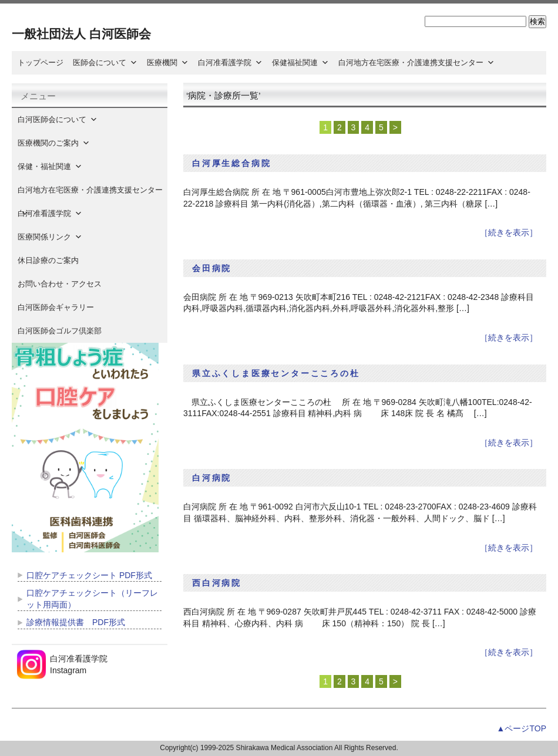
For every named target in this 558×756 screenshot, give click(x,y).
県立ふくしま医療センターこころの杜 (276, 373)
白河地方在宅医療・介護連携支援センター (416, 63)
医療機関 (168, 63)
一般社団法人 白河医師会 (81, 34)
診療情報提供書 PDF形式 (76, 622)
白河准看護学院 (230, 63)
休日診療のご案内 (56, 260)
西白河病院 (217, 583)
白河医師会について (58, 119)
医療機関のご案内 (54, 143)
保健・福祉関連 (50, 166)
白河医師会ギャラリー (56, 307)
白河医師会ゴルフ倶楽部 (60, 331)
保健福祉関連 (300, 63)
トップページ (41, 63)
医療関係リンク (50, 237)
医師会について (105, 63)
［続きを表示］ (509, 232)
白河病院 (212, 478)
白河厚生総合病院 (231, 163)
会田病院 (212, 268)
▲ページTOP (522, 728)
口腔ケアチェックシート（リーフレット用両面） (92, 599)
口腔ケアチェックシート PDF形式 (89, 575)
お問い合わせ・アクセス (60, 284)
